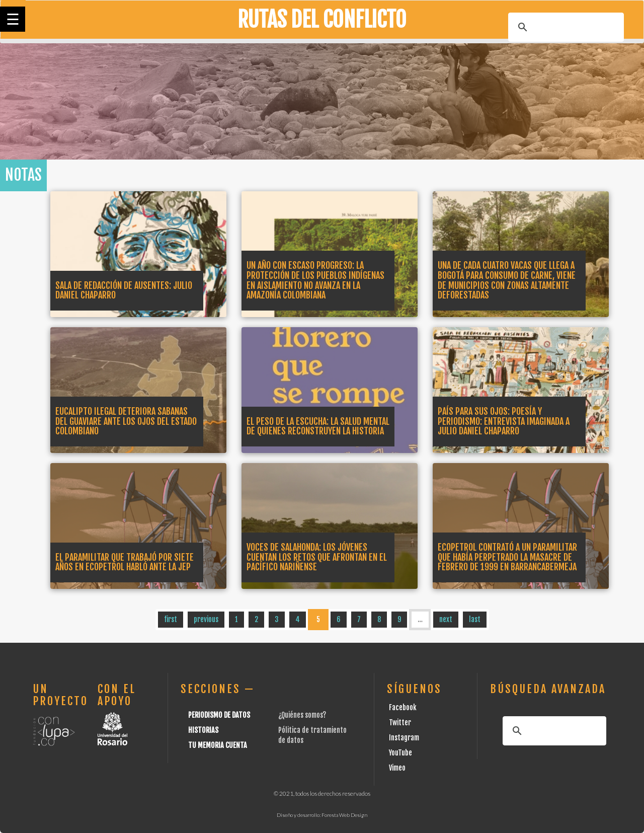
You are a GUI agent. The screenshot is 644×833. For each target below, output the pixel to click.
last (475, 619)
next (446, 619)
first (171, 619)
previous (206, 619)
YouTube (400, 753)
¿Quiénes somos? (302, 715)
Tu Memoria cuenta (218, 745)
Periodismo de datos (219, 715)
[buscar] (565, 27)
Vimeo (397, 768)
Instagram (404, 738)
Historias (203, 730)
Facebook (403, 707)
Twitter (400, 723)
